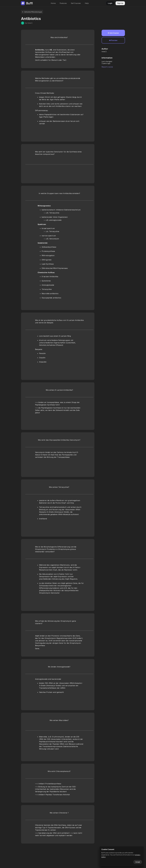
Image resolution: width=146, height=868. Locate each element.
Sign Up (120, 3)
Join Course (113, 33)
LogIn (110, 3)
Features (63, 3)
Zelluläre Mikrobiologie (32, 12)
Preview (113, 40)
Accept (138, 862)
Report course (107, 67)
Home (53, 3)
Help (87, 3)
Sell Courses (76, 3)
